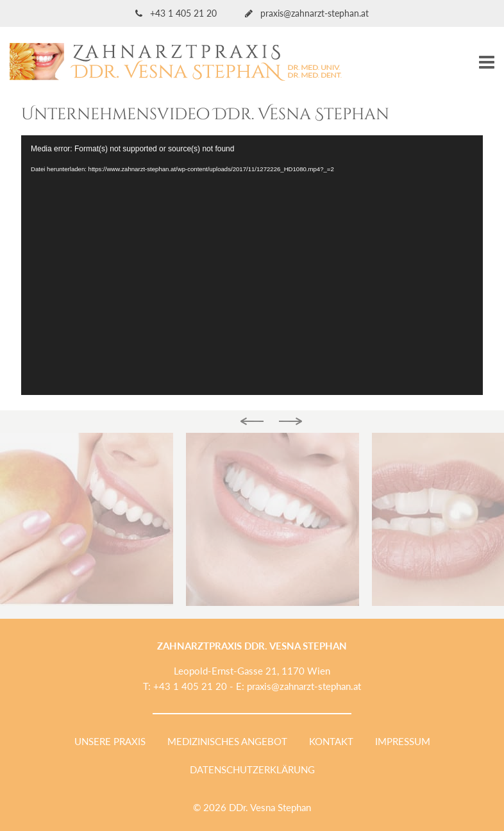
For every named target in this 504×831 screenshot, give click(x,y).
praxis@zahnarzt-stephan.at (307, 13)
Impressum (403, 741)
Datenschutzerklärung (252, 769)
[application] (252, 265)
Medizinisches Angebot (227, 741)
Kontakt (331, 741)
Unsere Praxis (110, 741)
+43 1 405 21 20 (177, 13)
